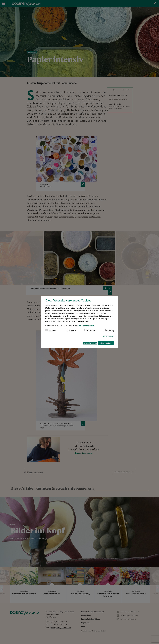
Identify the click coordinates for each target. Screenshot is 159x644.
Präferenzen (70, 330)
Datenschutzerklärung (86, 326)
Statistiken (90, 330)
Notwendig (51, 330)
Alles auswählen (106, 343)
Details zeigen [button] (109, 336)
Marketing (109, 330)
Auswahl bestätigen (90, 343)
